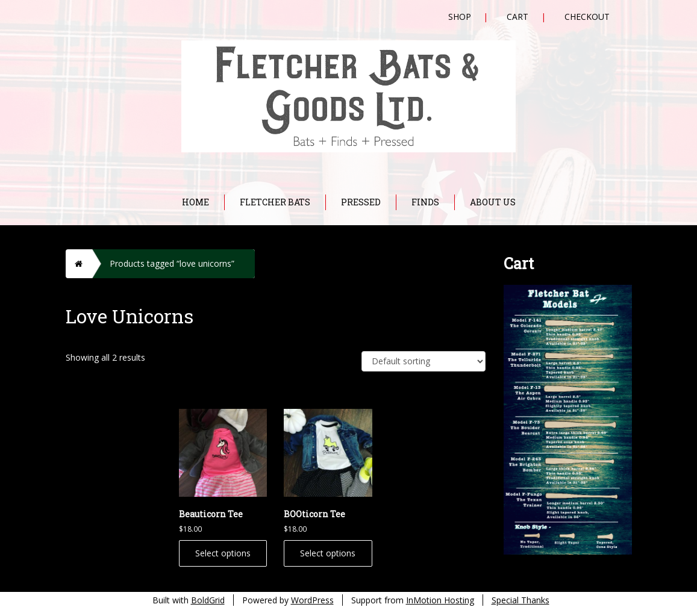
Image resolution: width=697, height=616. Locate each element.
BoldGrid (208, 600)
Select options (223, 553)
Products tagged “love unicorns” (172, 263)
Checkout (587, 17)
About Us (493, 202)
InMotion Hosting (440, 600)
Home (195, 202)
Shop (460, 17)
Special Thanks (520, 600)
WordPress (312, 600)
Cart (517, 17)
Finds (425, 202)
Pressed (361, 202)
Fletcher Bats (275, 202)
